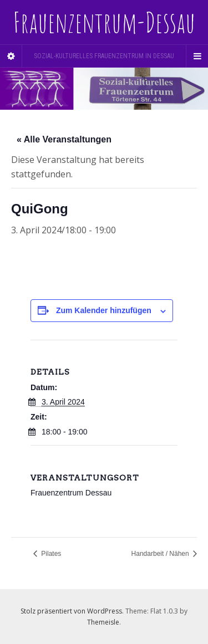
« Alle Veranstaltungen (64, 139)
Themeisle (103, 622)
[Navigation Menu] (197, 56)
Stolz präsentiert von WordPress (71, 611)
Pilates (50, 554)
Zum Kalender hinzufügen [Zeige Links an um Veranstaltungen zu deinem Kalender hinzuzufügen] (104, 310)
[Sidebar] (11, 56)
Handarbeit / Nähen (161, 554)
